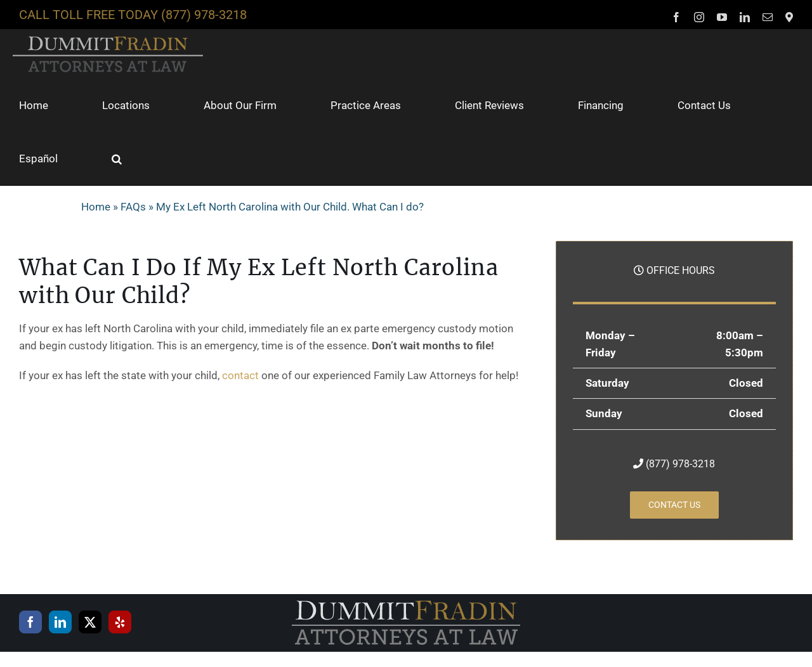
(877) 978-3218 (204, 15)
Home (96, 207)
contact (240, 375)
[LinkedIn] (60, 622)
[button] (117, 159)
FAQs (133, 207)
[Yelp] (120, 622)
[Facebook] (30, 622)
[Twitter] (90, 622)
